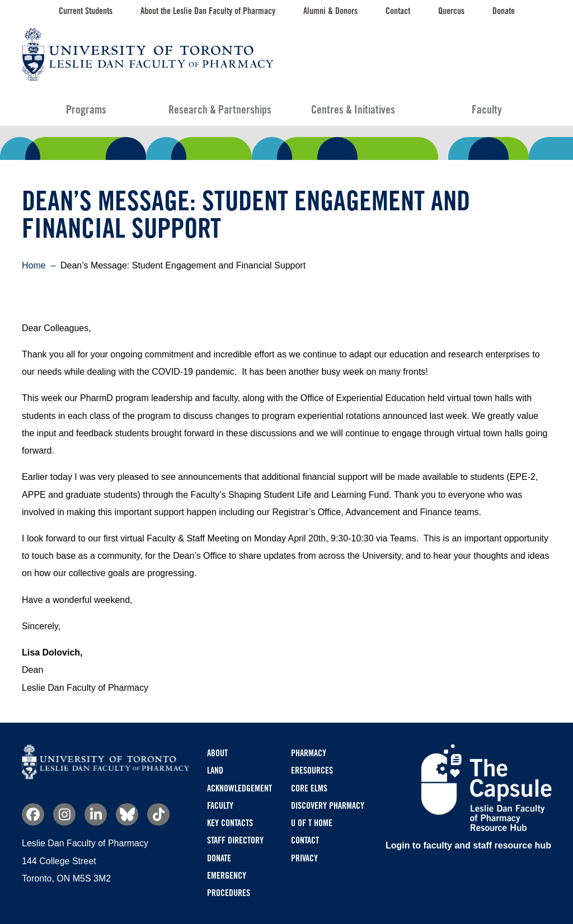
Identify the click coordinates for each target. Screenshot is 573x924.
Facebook (33, 814)
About (217, 753)
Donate (504, 11)
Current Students (86, 11)
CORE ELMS (309, 788)
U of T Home (312, 823)
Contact (398, 11)
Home (34, 265)
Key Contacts (230, 823)
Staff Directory (235, 840)
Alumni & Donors (330, 11)
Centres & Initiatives (353, 110)
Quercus (451, 11)
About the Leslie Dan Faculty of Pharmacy (208, 11)
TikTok (158, 814)
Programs (86, 110)
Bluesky (127, 814)
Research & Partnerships (220, 110)
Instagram (64, 814)
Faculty (487, 110)
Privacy (304, 858)
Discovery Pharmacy (328, 806)
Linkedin (96, 814)
